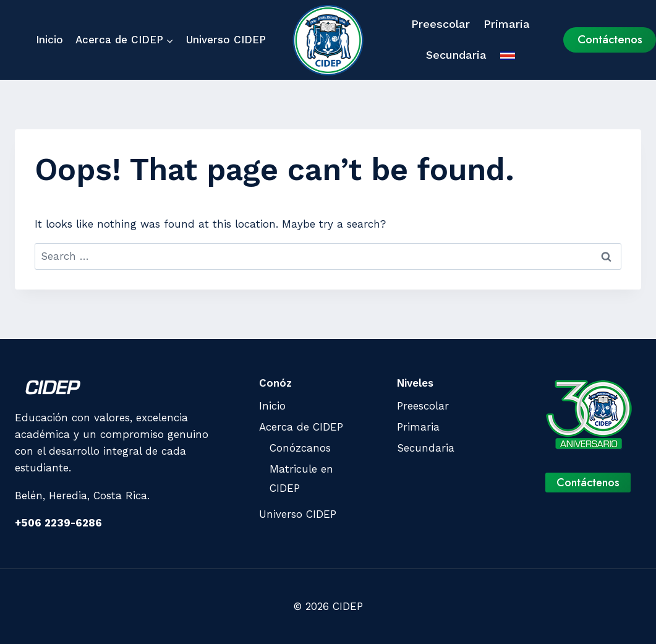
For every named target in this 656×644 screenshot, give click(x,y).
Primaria (507, 24)
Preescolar (441, 24)
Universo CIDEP (226, 40)
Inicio (49, 40)
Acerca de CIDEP (301, 427)
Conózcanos (300, 448)
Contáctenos (610, 39)
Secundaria (456, 55)
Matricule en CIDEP (301, 479)
